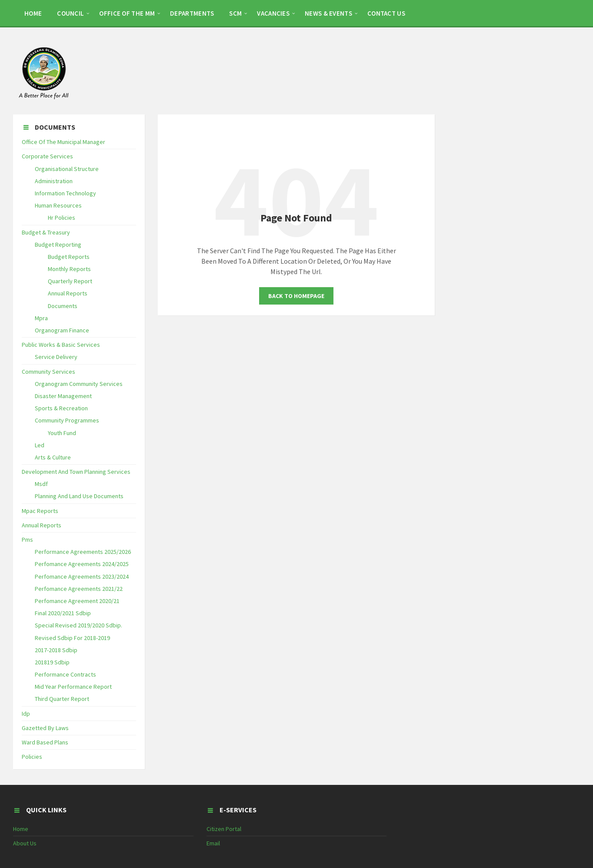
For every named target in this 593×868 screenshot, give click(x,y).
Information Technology (65, 193)
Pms (27, 540)
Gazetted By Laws (45, 728)
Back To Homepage (296, 296)
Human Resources (58, 205)
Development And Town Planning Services (76, 472)
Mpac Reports (40, 511)
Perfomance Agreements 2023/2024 (82, 576)
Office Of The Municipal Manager (63, 142)
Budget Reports (69, 257)
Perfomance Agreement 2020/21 (77, 601)
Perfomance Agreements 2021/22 (79, 589)
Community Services (48, 372)
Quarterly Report (70, 281)
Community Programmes (67, 420)
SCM (235, 13)
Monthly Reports (69, 269)
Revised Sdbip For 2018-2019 (72, 638)
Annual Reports (68, 293)
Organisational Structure (67, 169)
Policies (32, 757)
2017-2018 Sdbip (56, 650)
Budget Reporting (58, 245)
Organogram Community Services (79, 384)
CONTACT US (386, 13)
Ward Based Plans (45, 742)
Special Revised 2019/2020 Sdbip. (78, 625)
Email (213, 843)
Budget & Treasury (46, 232)
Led (40, 445)
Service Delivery (56, 357)
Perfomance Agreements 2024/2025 (82, 564)
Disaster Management (63, 396)
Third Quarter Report (62, 699)
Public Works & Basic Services (61, 345)
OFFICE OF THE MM (127, 13)
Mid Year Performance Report (73, 687)
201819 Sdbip (52, 662)
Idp (26, 714)
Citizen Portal (224, 829)
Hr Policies (62, 218)
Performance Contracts (65, 674)
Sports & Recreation (61, 408)
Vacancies (273, 13)
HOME (33, 13)
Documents (63, 306)
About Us (25, 843)
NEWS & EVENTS (328, 13)
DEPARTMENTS (192, 13)
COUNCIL (70, 13)
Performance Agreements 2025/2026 (83, 552)
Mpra (41, 318)
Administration (54, 181)
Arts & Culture (53, 457)
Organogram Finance (62, 330)
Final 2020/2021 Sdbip (63, 613)
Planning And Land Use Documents (79, 496)
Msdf (41, 484)
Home (21, 829)
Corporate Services (47, 156)
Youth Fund (62, 433)
